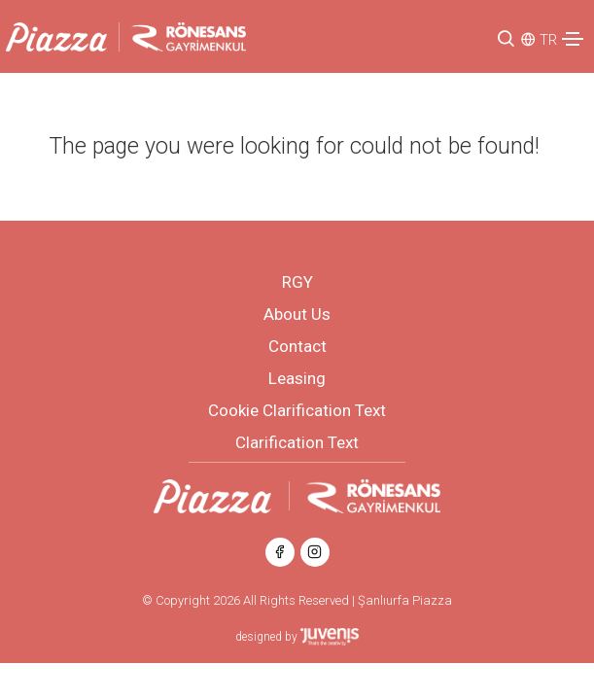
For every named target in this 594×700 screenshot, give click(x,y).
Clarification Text (297, 442)
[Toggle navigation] (573, 39)
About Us (297, 314)
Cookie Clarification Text (297, 410)
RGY (297, 282)
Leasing (297, 378)
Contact (297, 346)
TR (548, 40)
